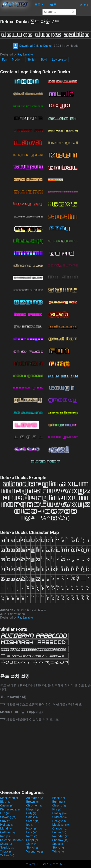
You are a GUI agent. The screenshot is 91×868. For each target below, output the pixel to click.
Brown (32, 802)
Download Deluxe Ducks (32, 46)
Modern (17, 60)
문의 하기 (32, 864)
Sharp (6, 844)
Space (58, 844)
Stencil (33, 848)
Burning (59, 802)
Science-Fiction (12, 840)
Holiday (7, 825)
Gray (5, 821)
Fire (57, 809)
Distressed (10, 809)
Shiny (32, 844)
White (58, 851)
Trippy (6, 851)
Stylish (32, 60)
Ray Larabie (25, 54)
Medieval (61, 825)
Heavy (59, 821)
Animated (35, 798)
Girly (31, 813)
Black (59, 798)
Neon (32, 828)
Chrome (34, 805)
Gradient (60, 817)
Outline (8, 832)
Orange (60, 828)
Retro (32, 836)
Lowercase (59, 60)
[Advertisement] (45, 755)
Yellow (7, 855)
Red (5, 836)
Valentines (35, 851)
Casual (7, 805)
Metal (6, 828)
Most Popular (9, 798)
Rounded (61, 836)
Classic (59, 805)
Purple (59, 832)
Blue (6, 802)
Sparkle (7, 848)
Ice (30, 825)
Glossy (59, 813)
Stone (58, 848)
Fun (5, 60)
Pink (32, 832)
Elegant (34, 809)
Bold (44, 60)
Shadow (60, 840)
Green (33, 821)
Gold (32, 817)
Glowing (8, 817)
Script (32, 840)
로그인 (84, 5)
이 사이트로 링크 (54, 864)
